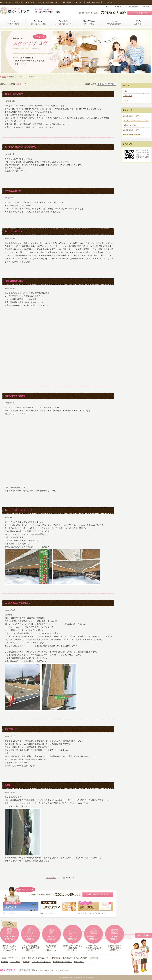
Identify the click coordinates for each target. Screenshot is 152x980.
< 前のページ (51, 878)
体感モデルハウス (47, 913)
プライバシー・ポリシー (41, 962)
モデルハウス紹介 (81, 958)
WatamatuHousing (73, 977)
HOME (3, 958)
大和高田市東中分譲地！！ (17, 396)
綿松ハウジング (8, 970)
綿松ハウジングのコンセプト (39, 958)
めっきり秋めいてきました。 (18, 603)
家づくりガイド (9, 913)
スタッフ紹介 (15, 962)
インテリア (128, 96)
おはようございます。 (15, 231)
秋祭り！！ (10, 785)
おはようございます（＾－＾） (19, 510)
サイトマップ (79, 962)
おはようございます (14, 94)
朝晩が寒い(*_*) (12, 729)
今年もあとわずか (13, 191)
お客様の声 (67, 958)
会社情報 (4, 962)
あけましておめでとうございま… (136, 121)
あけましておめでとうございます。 (21, 147)
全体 (125, 91)
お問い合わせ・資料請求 (62, 962)
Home (4, 77)
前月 (19, 84)
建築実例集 (56, 958)
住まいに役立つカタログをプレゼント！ (92, 913)
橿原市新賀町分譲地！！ (16, 281)
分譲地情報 (94, 958)
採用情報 (26, 962)
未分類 (126, 100)
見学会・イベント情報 (17, 958)
